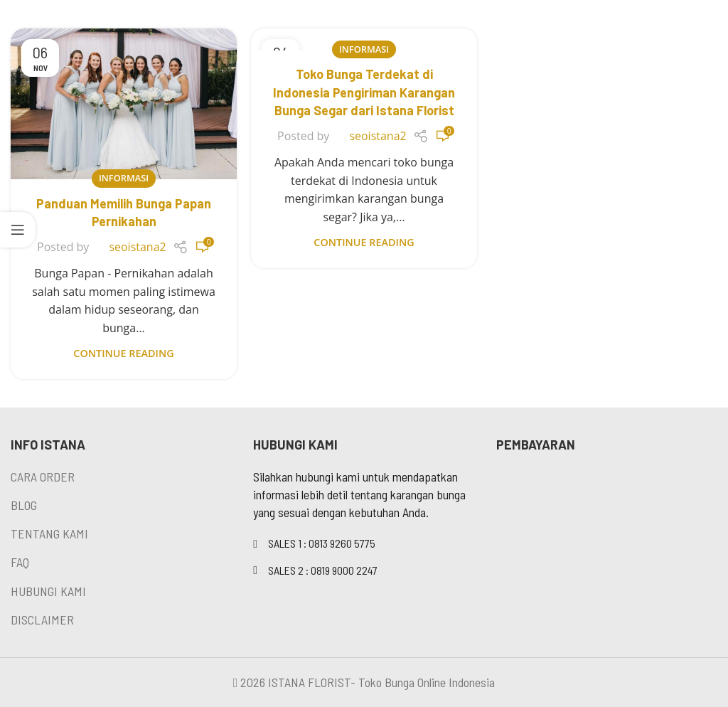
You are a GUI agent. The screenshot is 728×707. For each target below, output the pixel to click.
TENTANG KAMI (49, 533)
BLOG (24, 505)
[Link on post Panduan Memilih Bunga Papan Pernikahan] (124, 104)
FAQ (20, 562)
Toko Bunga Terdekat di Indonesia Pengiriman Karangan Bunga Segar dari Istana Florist (364, 92)
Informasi (124, 178)
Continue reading (123, 353)
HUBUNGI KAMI (48, 591)
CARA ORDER (43, 477)
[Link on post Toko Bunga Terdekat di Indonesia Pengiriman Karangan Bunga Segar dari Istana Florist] (364, 39)
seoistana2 (137, 247)
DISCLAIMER (42, 620)
